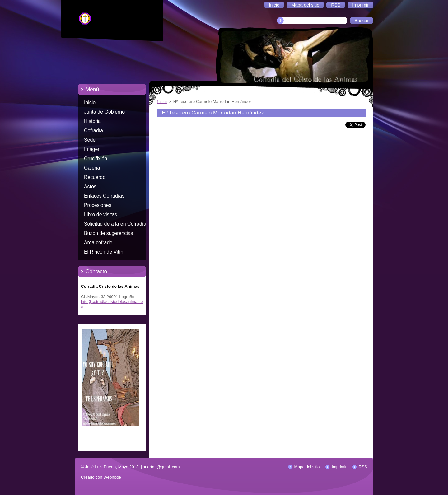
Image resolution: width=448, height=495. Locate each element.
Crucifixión (96, 159)
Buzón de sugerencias (109, 233)
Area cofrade (98, 243)
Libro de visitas (100, 215)
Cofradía (93, 131)
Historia (92, 121)
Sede (90, 140)
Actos (90, 187)
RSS (363, 467)
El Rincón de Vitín (104, 252)
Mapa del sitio (307, 467)
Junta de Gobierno (104, 112)
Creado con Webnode (101, 477)
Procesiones (98, 205)
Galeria (92, 168)
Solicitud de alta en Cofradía (115, 224)
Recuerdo (95, 177)
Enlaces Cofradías (104, 196)
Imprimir (339, 467)
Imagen (92, 149)
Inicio (90, 103)
